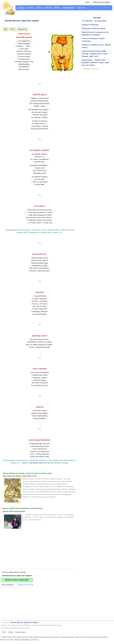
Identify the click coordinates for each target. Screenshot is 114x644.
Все (6, 29)
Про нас (82, 8)
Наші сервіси (69, 8)
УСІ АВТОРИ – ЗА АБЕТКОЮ (94, 21)
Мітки (57, 8)
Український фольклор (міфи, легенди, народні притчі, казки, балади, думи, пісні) (95, 54)
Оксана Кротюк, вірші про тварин (24, 622)
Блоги (30, 8)
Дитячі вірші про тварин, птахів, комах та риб (20, 476)
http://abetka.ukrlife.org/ (38, 463)
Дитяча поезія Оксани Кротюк (14, 511)
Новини (48, 8)
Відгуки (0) (23, 29)
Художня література (90, 25)
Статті (39, 8)
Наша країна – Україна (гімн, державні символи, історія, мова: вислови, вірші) (96, 63)
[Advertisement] (40, 547)
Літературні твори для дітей (93, 28)
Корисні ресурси (20, 632)
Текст (13, 29)
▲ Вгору (21, 8)
